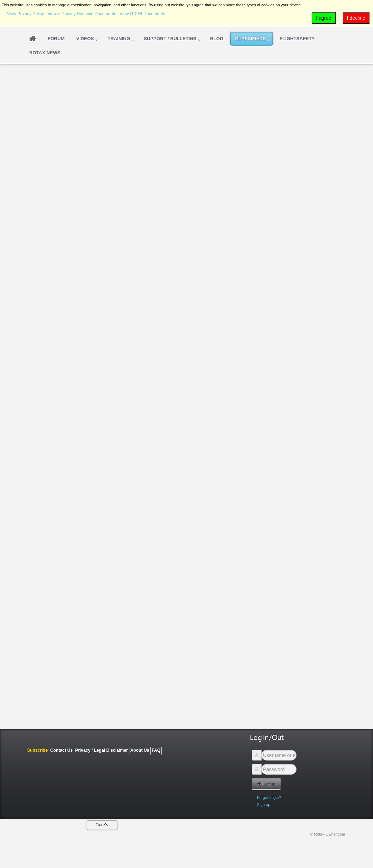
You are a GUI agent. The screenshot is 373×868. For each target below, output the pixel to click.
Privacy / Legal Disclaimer (101, 750)
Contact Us (61, 750)
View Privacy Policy (26, 14)
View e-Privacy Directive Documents (82, 14)
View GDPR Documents (142, 14)
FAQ (156, 750)
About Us (140, 750)
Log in (266, 784)
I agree (324, 18)
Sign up (264, 805)
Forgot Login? (269, 798)
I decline (356, 18)
